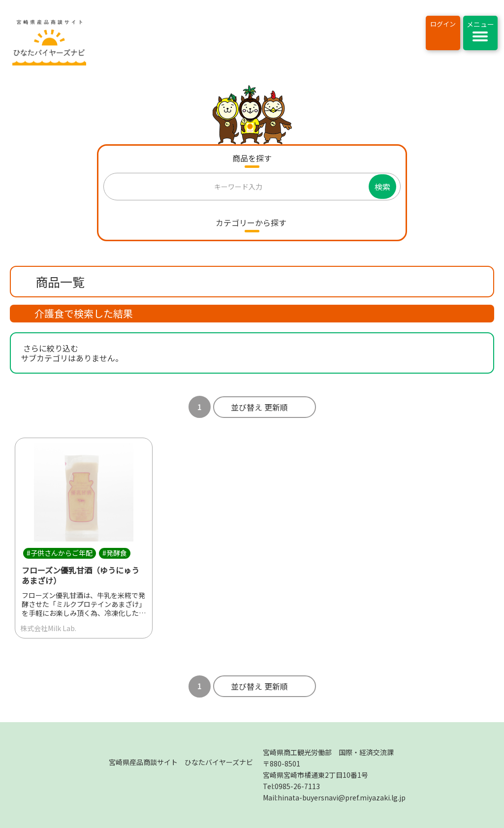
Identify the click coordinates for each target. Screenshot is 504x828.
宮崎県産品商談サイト (181, 762)
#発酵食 (115, 553)
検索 (382, 187)
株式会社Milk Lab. (48, 628)
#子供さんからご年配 (60, 553)
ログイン (443, 24)
